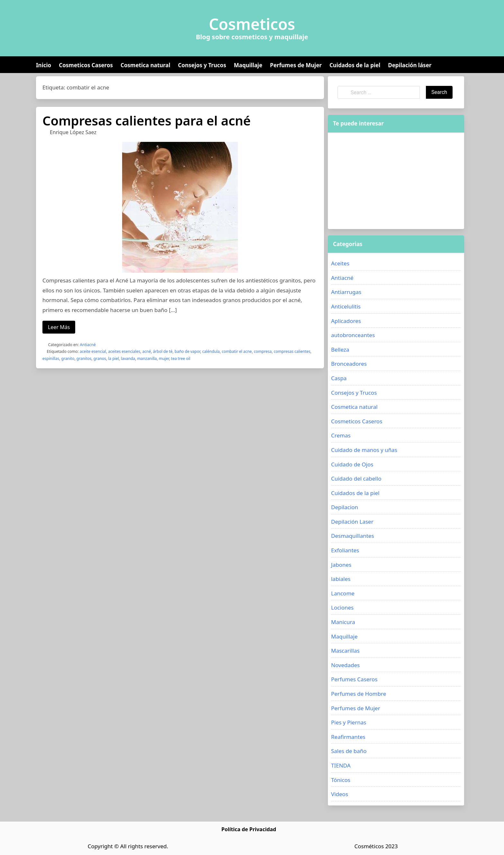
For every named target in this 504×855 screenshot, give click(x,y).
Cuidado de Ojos (352, 464)
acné (147, 351)
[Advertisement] (396, 181)
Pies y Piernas (349, 722)
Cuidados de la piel (355, 65)
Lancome (343, 593)
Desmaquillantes (353, 536)
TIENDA (341, 765)
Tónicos (341, 780)
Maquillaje (248, 65)
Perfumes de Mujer (296, 65)
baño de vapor (187, 351)
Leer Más (59, 327)
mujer (164, 359)
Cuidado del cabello (356, 478)
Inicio (44, 65)
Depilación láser (410, 65)
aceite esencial (93, 351)
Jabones (341, 565)
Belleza (340, 349)
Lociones (342, 607)
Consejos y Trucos (202, 65)
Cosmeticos (252, 24)
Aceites (340, 263)
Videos (340, 794)
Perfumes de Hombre (359, 694)
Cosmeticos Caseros (86, 65)
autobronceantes (353, 335)
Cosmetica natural (145, 65)
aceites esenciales (124, 351)
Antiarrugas (346, 292)
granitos (84, 359)
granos (100, 359)
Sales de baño (349, 751)
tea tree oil (181, 359)
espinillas (51, 359)
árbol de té (163, 351)
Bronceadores (349, 364)
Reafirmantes (348, 737)
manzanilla (147, 359)
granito (68, 359)
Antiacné (88, 345)
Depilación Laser (352, 522)
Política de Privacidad (249, 829)
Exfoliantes (345, 550)
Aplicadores (346, 321)
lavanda (128, 359)
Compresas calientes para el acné (147, 120)
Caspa (339, 378)
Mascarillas (345, 651)
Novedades (345, 665)
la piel (113, 359)
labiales (341, 579)
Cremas (341, 435)
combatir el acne (237, 351)
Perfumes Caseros (354, 679)
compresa (263, 351)
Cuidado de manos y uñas (364, 450)
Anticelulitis (346, 306)
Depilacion (345, 507)
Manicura (343, 622)
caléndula (211, 351)
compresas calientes (292, 351)
